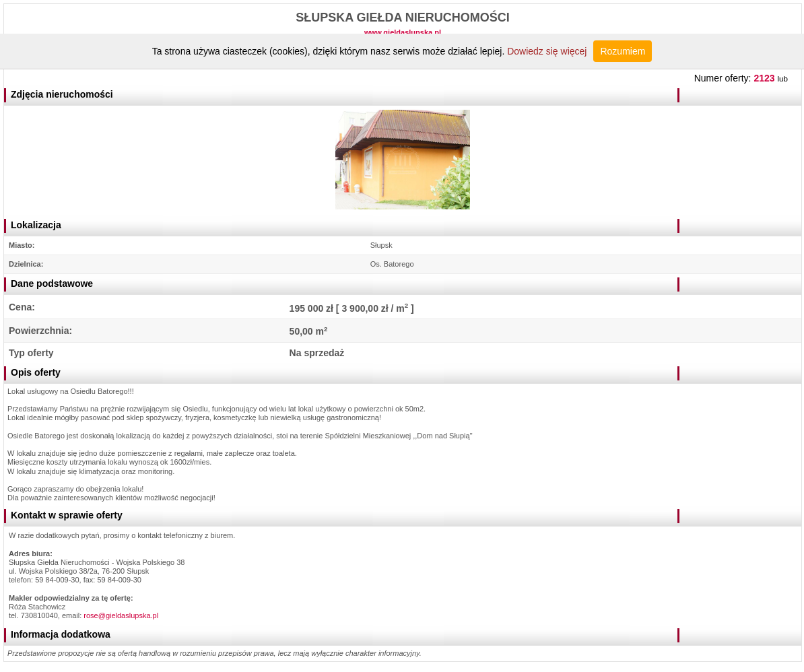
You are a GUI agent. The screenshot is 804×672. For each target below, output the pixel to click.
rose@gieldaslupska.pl (121, 615)
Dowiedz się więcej (547, 51)
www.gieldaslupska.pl (403, 32)
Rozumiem (623, 51)
